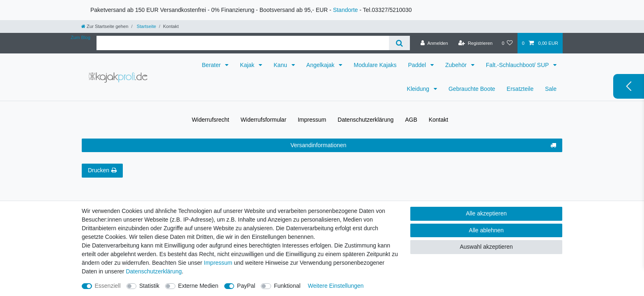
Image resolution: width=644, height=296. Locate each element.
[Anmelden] (434, 43)
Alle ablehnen (486, 230)
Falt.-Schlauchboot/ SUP (518, 65)
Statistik (149, 286)
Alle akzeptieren (486, 213)
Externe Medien (198, 286)
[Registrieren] (475, 43)
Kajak (248, 65)
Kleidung (419, 89)
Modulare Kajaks (375, 65)
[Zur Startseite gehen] (105, 26)
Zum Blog (80, 37)
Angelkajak (321, 65)
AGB (411, 120)
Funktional (287, 286)
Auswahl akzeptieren (486, 247)
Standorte (346, 10)
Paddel (418, 65)
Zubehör (457, 65)
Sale (551, 89)
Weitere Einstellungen (336, 286)
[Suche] (399, 43)
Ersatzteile (520, 89)
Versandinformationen (423, 146)
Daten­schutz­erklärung (366, 120)
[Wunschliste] (507, 43)
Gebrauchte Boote (472, 89)
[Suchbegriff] (243, 43)
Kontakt (438, 120)
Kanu (281, 65)
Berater (212, 65)
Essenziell (108, 286)
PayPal (246, 286)
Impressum (312, 120)
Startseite (146, 26)
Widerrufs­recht (210, 120)
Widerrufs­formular (263, 120)
